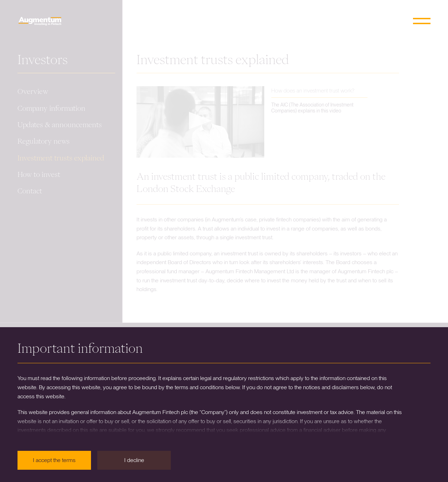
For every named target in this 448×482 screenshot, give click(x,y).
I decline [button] (134, 460)
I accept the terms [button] (54, 460)
